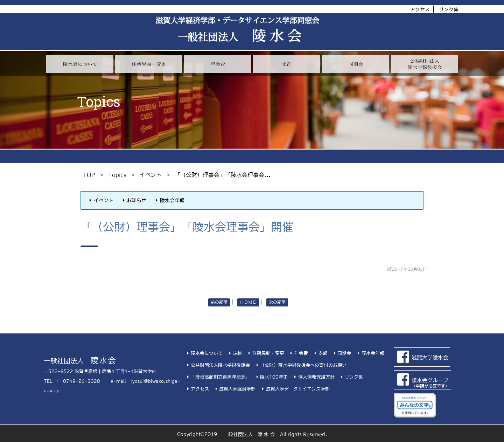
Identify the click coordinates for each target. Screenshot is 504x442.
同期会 (341, 353)
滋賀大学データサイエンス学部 (295, 389)
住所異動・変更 (265, 353)
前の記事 (219, 302)
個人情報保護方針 (313, 377)
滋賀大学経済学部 (234, 389)
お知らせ (134, 200)
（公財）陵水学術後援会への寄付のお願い (300, 365)
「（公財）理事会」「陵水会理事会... (223, 175)
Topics (117, 175)
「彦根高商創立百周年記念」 (218, 377)
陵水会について (204, 353)
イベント (150, 175)
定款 (234, 353)
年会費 (298, 353)
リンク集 (449, 9)
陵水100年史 (271, 377)
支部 (320, 353)
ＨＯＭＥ (248, 302)
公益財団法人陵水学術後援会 (218, 365)
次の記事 (277, 302)
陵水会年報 (169, 200)
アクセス (420, 9)
